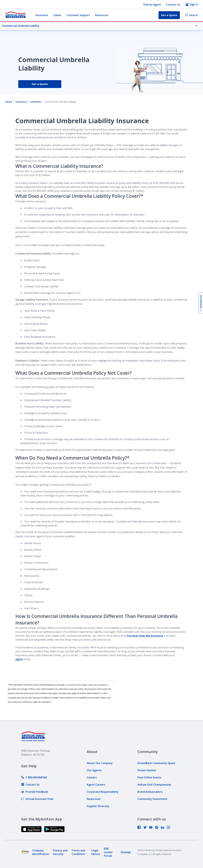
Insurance (42, 15)
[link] (34, 777)
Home (9, 102)
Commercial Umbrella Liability (100, 26)
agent (19, 659)
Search (191, 15)
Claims (57, 15)
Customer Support (78, 15)
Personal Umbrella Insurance (145, 636)
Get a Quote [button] (169, 15)
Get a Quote (40, 84)
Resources (102, 15)
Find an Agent (152, 5)
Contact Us (173, 5)
